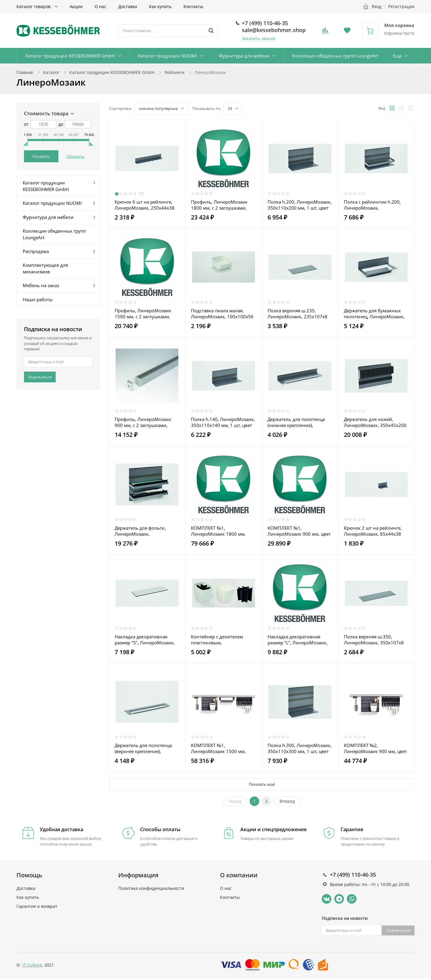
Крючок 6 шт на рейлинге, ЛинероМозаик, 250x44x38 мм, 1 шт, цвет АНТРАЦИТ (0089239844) (145, 205)
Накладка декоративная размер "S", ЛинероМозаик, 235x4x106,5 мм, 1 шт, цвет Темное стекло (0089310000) (146, 640)
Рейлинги (174, 72)
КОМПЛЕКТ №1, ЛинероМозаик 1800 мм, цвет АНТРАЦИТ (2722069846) (223, 531)
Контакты (193, 6)
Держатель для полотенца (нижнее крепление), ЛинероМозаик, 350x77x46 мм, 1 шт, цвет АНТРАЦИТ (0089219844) (298, 422)
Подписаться (40, 377)
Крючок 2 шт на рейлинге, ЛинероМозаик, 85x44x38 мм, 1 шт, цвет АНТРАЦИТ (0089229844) (373, 531)
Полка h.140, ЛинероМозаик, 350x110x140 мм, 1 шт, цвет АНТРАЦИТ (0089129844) (223, 422)
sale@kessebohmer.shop (274, 30)
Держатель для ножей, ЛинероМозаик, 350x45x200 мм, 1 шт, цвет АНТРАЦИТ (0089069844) (375, 422)
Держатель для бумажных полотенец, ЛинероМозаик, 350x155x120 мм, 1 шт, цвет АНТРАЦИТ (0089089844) (374, 313)
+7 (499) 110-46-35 (265, 23)
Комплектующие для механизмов (45, 268)
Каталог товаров (34, 6)
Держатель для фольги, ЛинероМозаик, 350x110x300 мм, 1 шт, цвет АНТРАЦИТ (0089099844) (145, 531)
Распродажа (36, 251)
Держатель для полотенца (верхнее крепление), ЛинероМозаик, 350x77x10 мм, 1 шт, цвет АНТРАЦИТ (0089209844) (145, 748)
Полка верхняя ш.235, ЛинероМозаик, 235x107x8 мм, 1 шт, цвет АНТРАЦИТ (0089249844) (298, 313)
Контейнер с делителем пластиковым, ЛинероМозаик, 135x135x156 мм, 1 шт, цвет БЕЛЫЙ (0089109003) (221, 640)
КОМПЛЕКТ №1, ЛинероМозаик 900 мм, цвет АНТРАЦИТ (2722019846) (299, 531)
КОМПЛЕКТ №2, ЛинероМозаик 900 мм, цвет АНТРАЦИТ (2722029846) (375, 748)
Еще (397, 56)
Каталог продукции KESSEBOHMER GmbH (70, 56)
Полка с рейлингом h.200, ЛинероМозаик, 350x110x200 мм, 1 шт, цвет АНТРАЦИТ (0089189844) (374, 205)
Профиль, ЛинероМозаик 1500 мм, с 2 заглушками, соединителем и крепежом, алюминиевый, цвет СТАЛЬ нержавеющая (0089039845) (145, 313)
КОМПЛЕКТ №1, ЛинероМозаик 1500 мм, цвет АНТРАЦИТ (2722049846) (223, 748)
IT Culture (32, 965)
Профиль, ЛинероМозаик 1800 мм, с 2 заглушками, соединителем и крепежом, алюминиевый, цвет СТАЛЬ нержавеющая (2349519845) (222, 205)
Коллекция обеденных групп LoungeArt (335, 56)
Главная (25, 72)
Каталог (51, 72)
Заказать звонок (259, 38)
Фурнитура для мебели (244, 56)
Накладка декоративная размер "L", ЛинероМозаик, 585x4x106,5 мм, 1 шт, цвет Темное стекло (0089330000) (299, 640)
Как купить (160, 6)
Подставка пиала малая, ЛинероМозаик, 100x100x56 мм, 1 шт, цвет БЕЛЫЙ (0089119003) (222, 313)
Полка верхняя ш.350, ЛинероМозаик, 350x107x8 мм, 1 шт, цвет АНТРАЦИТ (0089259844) (374, 640)
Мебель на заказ (41, 285)
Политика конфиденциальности (151, 888)
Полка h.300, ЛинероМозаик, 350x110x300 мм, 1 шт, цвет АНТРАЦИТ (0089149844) (300, 748)
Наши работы (38, 299)
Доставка (128, 6)
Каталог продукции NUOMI (167, 56)
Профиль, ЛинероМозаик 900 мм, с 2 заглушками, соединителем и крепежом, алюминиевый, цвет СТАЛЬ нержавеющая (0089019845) (145, 422)
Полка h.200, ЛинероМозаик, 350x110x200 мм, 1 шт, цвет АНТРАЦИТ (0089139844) (300, 205)
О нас (100, 6)
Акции (76, 6)
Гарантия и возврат (37, 906)
